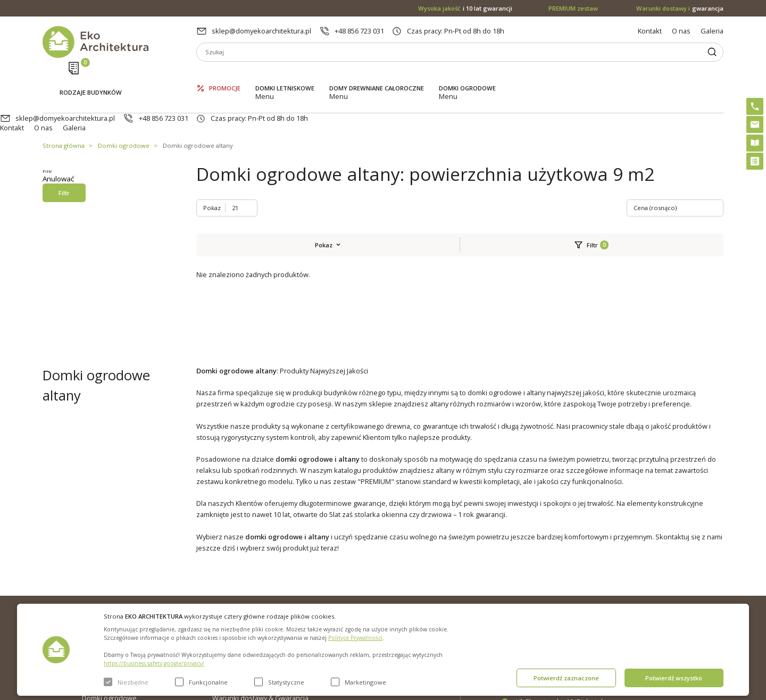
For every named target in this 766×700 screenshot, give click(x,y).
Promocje (225, 75)
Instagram (694, 569)
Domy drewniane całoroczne (377, 75)
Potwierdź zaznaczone (566, 678)
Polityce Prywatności (355, 638)
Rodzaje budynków (91, 76)
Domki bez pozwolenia (384, 567)
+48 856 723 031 (359, 31)
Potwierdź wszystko (674, 678)
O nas (681, 31)
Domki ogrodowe (467, 75)
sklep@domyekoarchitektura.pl (261, 31)
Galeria (712, 31)
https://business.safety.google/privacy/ (154, 663)
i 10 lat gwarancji (465, 8)
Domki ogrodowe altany (198, 106)
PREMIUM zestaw (375, 584)
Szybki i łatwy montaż (381, 601)
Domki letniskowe (285, 75)
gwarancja (680, 8)
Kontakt (650, 31)
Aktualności (230, 584)
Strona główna (64, 106)
